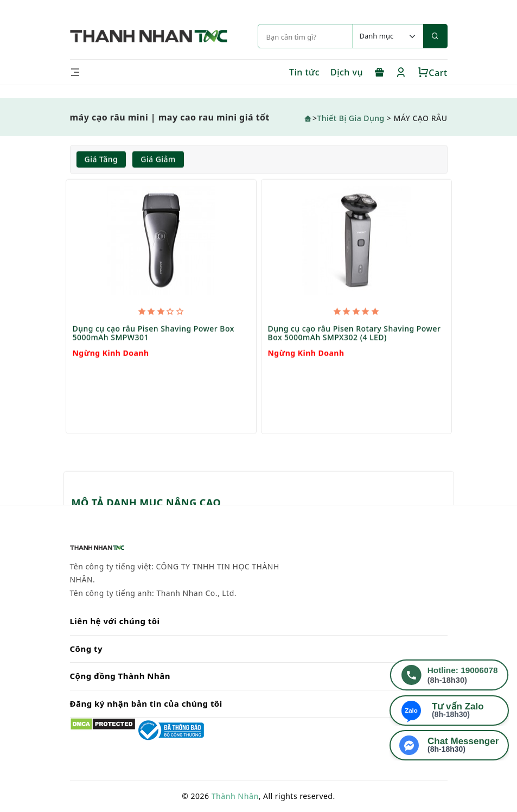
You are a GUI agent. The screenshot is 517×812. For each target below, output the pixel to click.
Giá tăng (101, 159)
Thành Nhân (235, 796)
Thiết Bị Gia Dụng (350, 118)
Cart (433, 73)
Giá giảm (158, 159)
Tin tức (304, 72)
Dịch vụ (347, 72)
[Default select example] (388, 36)
